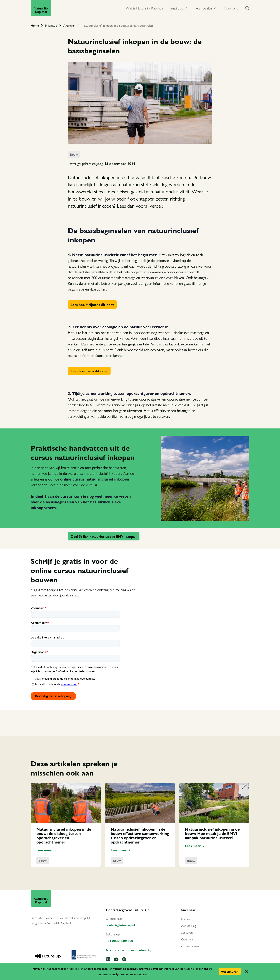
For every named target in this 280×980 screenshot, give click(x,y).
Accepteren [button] (230, 971)
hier (60, 485)
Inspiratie (51, 25)
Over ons (231, 8)
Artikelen (69, 25)
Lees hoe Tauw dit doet (89, 371)
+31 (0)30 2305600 (119, 941)
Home (35, 25)
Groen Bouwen (191, 946)
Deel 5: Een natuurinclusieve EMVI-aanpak (104, 536)
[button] (246, 971)
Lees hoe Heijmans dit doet (92, 304)
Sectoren (187, 932)
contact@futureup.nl (120, 925)
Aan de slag (189, 926)
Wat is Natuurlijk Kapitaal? (145, 8)
